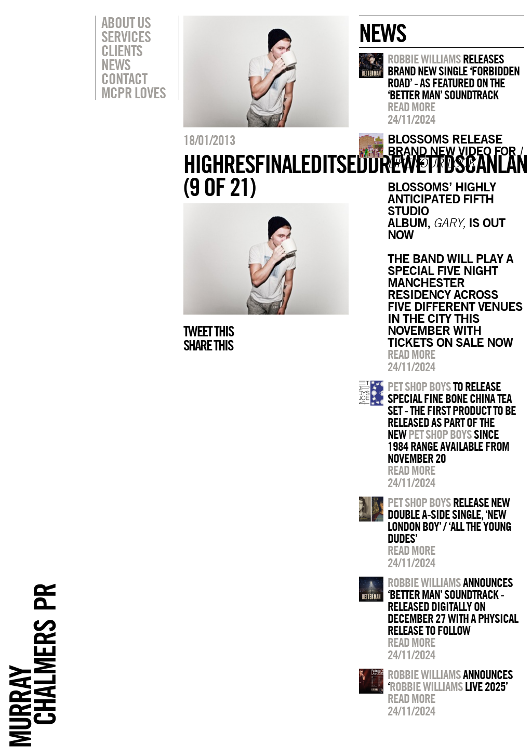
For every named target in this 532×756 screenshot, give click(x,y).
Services (126, 36)
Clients (122, 50)
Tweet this (208, 331)
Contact (124, 79)
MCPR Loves (134, 93)
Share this (208, 345)
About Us (126, 22)
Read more (411, 107)
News (116, 64)
